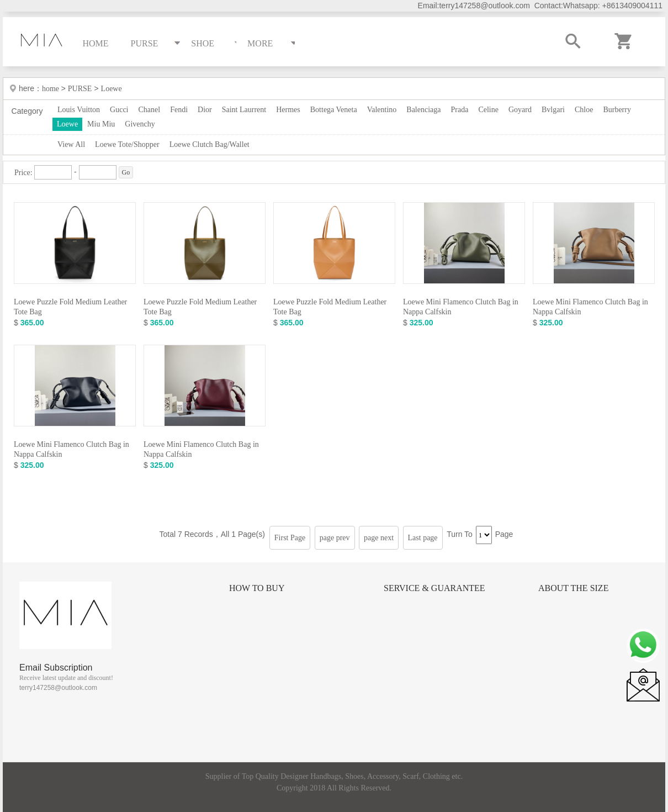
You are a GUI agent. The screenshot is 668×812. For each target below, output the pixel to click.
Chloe (584, 110)
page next (379, 538)
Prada (460, 110)
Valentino (382, 110)
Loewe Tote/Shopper (127, 144)
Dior (205, 110)
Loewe (112, 89)
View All (71, 144)
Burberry (617, 110)
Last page (423, 538)
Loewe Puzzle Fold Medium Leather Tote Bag (70, 307)
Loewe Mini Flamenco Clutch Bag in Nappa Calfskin (461, 307)
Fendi (179, 110)
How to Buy (257, 588)
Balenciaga (423, 110)
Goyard (520, 110)
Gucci (119, 110)
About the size (573, 588)
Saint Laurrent (244, 110)
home (52, 89)
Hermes (288, 110)
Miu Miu (101, 124)
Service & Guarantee (434, 588)
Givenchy (140, 124)
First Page (290, 538)
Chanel (150, 110)
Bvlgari (553, 110)
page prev (335, 538)
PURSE (80, 89)
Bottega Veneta (334, 110)
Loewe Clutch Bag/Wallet (210, 144)
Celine (488, 110)
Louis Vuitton (79, 110)
